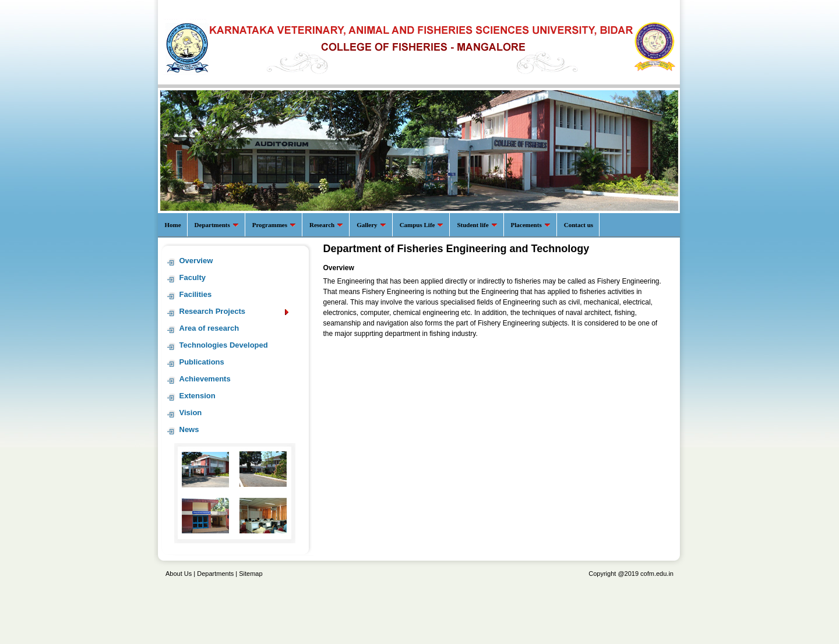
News (189, 429)
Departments (215, 574)
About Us (179, 574)
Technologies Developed (224, 345)
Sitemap (251, 574)
